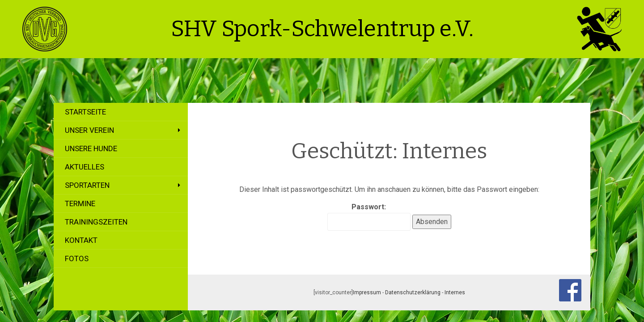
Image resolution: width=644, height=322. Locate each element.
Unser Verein (89, 130)
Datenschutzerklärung (413, 292)
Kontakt (81, 240)
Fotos (77, 258)
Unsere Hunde (91, 148)
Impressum (367, 292)
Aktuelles (85, 167)
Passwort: (369, 217)
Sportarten (87, 185)
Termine (80, 203)
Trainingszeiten (96, 222)
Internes (455, 292)
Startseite (85, 112)
